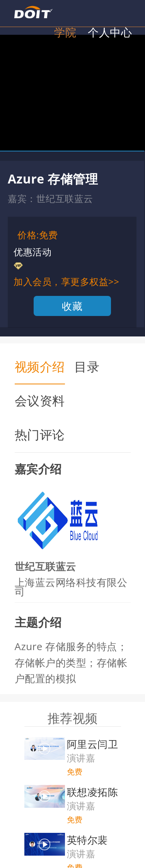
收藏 (72, 306)
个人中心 (110, 32)
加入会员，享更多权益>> (66, 281)
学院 (65, 32)
